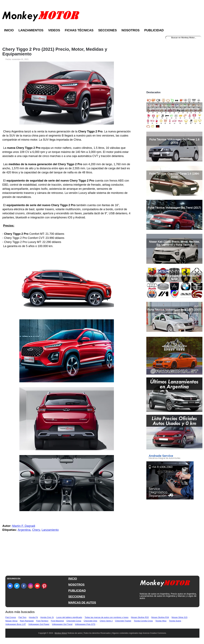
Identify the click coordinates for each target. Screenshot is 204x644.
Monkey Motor (61, 633)
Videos (54, 30)
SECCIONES (77, 597)
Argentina (24, 530)
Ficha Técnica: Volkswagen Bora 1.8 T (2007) (174, 310)
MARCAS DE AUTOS (82, 603)
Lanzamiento (50, 530)
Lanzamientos (31, 30)
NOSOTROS (76, 585)
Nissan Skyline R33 (140, 617)
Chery (36, 530)
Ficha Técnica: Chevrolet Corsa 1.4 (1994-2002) (174, 175)
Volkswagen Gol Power (39, 624)
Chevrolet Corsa (74, 621)
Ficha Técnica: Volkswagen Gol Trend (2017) (174, 208)
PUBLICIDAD (77, 591)
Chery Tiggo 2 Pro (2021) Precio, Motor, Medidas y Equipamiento (55, 52)
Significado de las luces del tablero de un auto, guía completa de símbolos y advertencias (174, 107)
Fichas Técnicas (79, 30)
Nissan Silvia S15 (180, 617)
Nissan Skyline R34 (160, 617)
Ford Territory (42, 621)
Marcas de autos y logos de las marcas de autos (174, 277)
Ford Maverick (57, 621)
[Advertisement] (174, 66)
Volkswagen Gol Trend (62, 624)
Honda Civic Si (47, 617)
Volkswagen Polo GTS (85, 624)
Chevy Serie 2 (106, 621)
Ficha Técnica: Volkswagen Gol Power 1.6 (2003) (174, 141)
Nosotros (130, 30)
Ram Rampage (27, 621)
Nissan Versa (11, 621)
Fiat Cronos (11, 617)
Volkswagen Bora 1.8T (16, 624)
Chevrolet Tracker (123, 621)
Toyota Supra (175, 621)
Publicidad (154, 30)
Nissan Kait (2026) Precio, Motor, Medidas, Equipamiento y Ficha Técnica (174, 243)
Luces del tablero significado (69, 617)
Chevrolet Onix (90, 621)
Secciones (107, 30)
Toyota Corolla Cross (143, 621)
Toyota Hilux (161, 621)
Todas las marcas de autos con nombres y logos (106, 617)
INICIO (73, 579)
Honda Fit (33, 617)
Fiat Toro (22, 617)
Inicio (9, 30)
